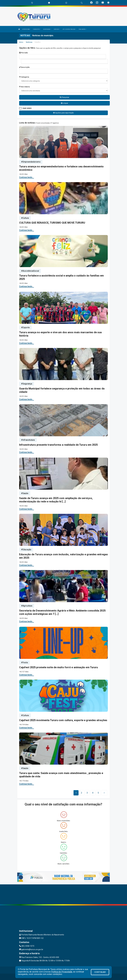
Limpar (64, 103)
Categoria (24, 77)
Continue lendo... (27, 177)
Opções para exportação (63, 113)
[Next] (98, 793)
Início (21, 42)
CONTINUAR (100, 972)
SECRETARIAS (47, 29)
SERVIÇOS (57, 29)
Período (23, 53)
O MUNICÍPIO (37, 29)
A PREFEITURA (26, 29)
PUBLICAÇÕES (83, 29)
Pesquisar (64, 97)
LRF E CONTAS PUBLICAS (69, 29)
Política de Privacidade (62, 972)
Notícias (29, 42)
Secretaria (24, 87)
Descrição (24, 67)
